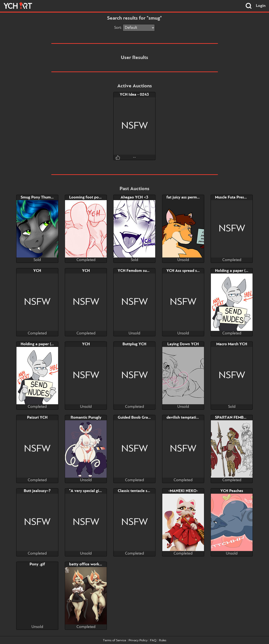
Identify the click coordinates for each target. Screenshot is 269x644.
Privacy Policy (138, 640)
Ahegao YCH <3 (134, 197)
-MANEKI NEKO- (183, 491)
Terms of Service (114, 640)
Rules (163, 640)
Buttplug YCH (134, 344)
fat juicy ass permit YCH (187, 197)
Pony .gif (37, 564)
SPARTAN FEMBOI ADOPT (239, 418)
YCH (37, 271)
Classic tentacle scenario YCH (143, 491)
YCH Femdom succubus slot (142, 271)
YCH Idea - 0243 (134, 95)
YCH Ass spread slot (184, 271)
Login (261, 6)
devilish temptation (184, 418)
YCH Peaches (232, 491)
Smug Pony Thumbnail (40, 197)
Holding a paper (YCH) (235, 271)
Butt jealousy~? (37, 491)
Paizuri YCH (37, 418)
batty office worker (86, 564)
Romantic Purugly (86, 418)
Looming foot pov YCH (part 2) (96, 197)
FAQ (153, 640)
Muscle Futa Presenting (235, 197)
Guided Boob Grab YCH (138, 418)
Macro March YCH (232, 344)
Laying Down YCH (183, 344)
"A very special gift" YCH (91, 491)
